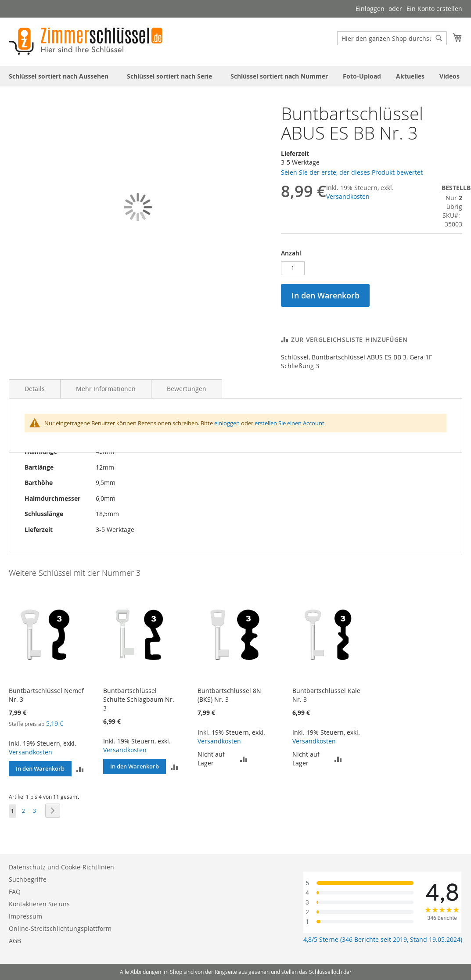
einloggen (227, 423)
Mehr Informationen (106, 389)
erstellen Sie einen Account (289, 423)
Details (35, 389)
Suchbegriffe (28, 879)
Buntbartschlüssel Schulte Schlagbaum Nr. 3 (139, 699)
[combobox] (392, 38)
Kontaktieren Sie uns (39, 904)
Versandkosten (348, 196)
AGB (15, 941)
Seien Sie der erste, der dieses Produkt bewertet (352, 172)
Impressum (25, 916)
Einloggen (370, 9)
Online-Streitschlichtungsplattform (60, 928)
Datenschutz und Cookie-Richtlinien (61, 867)
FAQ (15, 892)
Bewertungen (187, 389)
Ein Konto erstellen (434, 9)
